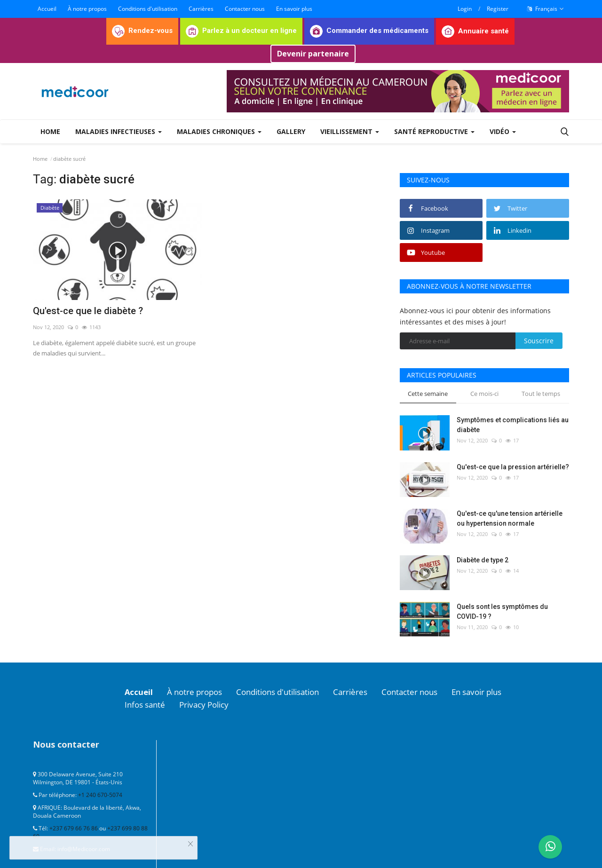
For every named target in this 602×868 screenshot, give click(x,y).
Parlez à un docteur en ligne (241, 31)
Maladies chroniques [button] (219, 131)
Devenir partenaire (313, 54)
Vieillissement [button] (350, 131)
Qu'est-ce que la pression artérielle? (513, 467)
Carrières (201, 9)
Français (546, 9)
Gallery (291, 131)
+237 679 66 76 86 (74, 827)
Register (498, 9)
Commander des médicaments (369, 31)
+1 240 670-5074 (100, 794)
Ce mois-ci (484, 394)
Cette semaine (428, 394)
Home (50, 131)
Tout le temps (541, 394)
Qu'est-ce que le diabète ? (88, 311)
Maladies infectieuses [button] (119, 131)
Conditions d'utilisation (148, 9)
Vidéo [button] (503, 131)
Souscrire (539, 341)
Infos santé (147, 704)
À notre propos (87, 9)
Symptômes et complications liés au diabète (513, 425)
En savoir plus (294, 9)
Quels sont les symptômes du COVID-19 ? (502, 612)
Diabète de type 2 (483, 560)
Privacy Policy (210, 704)
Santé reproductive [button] (434, 131)
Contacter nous (245, 9)
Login (465, 9)
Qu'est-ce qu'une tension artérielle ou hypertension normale (510, 518)
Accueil (47, 9)
